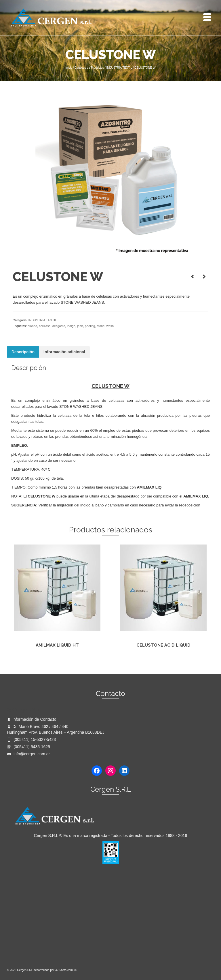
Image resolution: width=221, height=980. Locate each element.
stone (101, 326)
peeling (90, 326)
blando (32, 326)
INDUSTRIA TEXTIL (42, 320)
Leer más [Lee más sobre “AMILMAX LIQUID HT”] (57, 659)
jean (80, 326)
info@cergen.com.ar (28, 754)
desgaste (59, 326)
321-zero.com (64, 970)
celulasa (45, 326)
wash (110, 326)
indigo (71, 326)
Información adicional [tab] (64, 352)
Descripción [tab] (23, 352)
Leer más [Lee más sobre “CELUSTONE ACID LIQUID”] (163, 659)
